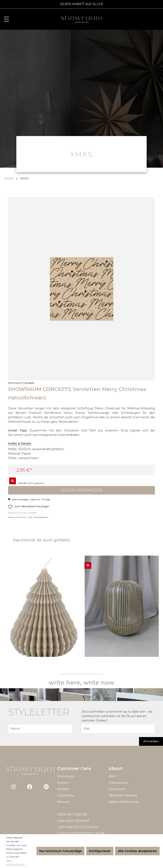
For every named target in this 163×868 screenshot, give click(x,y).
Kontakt (63, 789)
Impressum (117, 789)
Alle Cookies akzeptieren (137, 851)
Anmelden (151, 741)
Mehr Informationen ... (16, 862)
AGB (112, 776)
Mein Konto (66, 776)
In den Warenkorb (81, 490)
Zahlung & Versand (123, 795)
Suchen (63, 783)
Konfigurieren (100, 851)
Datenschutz (118, 783)
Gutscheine (66, 795)
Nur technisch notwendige (60, 851)
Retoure (63, 802)
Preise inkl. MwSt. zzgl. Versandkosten (28, 517)
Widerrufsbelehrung (124, 802)
